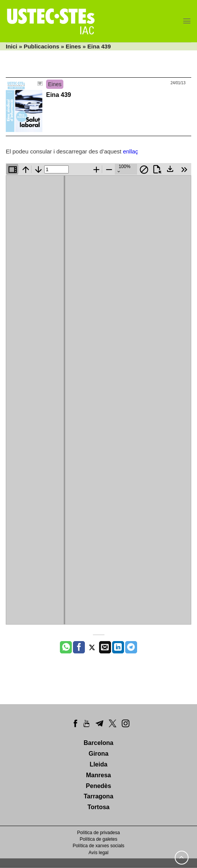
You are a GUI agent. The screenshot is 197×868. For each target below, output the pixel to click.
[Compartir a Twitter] (92, 647)
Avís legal (99, 853)
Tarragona (98, 796)
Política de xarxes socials (98, 846)
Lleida (98, 764)
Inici (12, 46)
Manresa (98, 775)
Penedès (99, 786)
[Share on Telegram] (131, 647)
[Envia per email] (105, 647)
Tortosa (98, 807)
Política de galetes (98, 839)
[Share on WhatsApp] (66, 647)
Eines (73, 46)
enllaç (130, 151)
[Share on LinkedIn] (118, 647)
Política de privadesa (98, 833)
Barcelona (98, 743)
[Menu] (187, 21)
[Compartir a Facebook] (79, 647)
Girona (99, 754)
